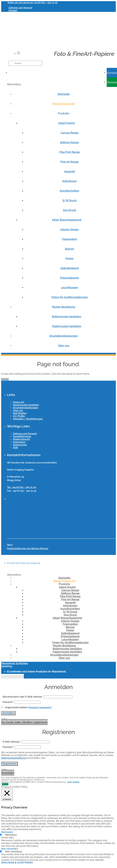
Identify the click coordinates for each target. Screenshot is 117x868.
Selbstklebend (69, 268)
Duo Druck (70, 210)
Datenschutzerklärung (14, 758)
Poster (70, 258)
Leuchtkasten (69, 288)
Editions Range (70, 142)
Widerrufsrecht (21, 439)
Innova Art (19, 402)
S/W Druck (69, 200)
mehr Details (73, 782)
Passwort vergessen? (40, 707)
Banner (70, 249)
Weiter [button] (5, 784)
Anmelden (8, 713)
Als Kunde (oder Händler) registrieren (24, 722)
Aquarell (69, 171)
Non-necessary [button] (10, 849)
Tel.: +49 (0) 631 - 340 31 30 (21, 487)
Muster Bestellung (64, 307)
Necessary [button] (7, 832)
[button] (14, 84)
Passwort (8, 702)
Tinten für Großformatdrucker (70, 297)
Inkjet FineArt (67, 123)
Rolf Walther (20, 413)
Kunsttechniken (70, 191)
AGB (15, 448)
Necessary (11, 835)
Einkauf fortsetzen (13, 677)
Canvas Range (70, 133)
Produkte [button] (64, 113)
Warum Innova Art (64, 104)
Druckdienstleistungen (64, 336)
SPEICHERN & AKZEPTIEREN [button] (17, 863)
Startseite (64, 94)
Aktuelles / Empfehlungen (28, 419)
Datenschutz (20, 445)
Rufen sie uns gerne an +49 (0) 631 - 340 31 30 (33, 3)
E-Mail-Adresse (12, 742)
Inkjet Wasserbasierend (67, 220)
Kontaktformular (22, 436)
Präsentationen (70, 278)
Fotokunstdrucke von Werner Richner (28, 549)
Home (5, 379)
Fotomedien (70, 239)
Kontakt (13, 10)
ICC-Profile (19, 416)
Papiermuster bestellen (67, 326)
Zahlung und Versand (20, 8)
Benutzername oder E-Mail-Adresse (23, 697)
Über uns (64, 346)
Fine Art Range (70, 162)
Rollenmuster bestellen (67, 317)
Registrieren (9, 764)
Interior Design (69, 229)
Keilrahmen (70, 181)
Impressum (19, 442)
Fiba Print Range (70, 152)
